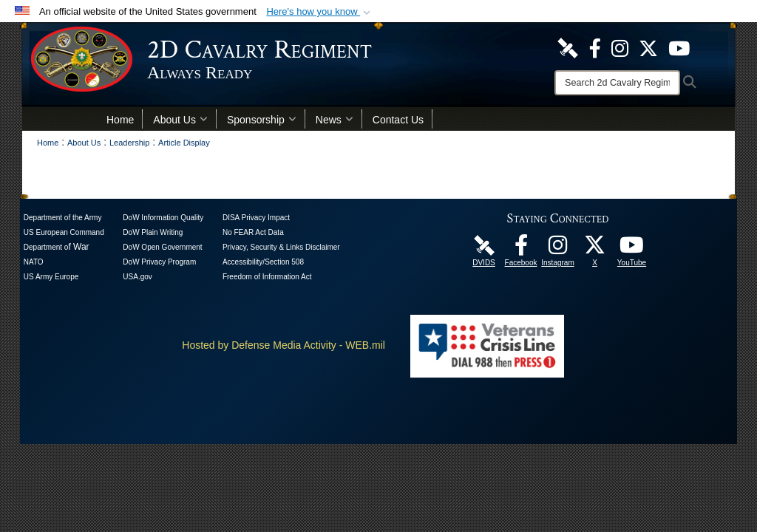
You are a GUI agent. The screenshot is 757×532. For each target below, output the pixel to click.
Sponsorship (262, 120)
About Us (180, 120)
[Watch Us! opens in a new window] (679, 47)
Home (120, 120)
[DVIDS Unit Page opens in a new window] (568, 47)
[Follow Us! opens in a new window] (648, 47)
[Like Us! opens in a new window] (595, 47)
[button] (320, 12)
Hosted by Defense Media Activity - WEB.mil (284, 345)
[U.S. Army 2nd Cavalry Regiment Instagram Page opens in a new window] (620, 47)
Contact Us (398, 120)
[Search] (617, 83)
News (335, 120)
